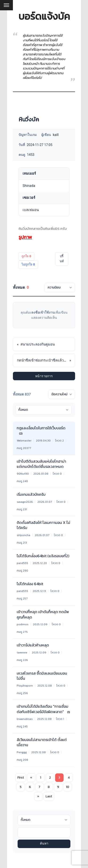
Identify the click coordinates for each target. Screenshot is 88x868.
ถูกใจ (26, 256)
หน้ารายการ (44, 376)
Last (49, 796)
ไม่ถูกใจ (28, 264)
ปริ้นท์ (62, 259)
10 (68, 787)
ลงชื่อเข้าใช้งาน (43, 312)
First (21, 778)
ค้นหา (44, 844)
